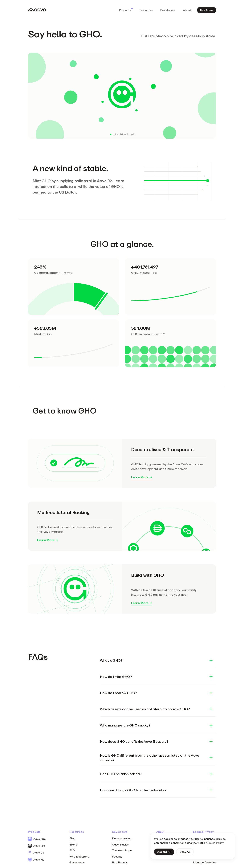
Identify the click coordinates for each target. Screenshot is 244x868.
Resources (146, 10)
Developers (168, 10)
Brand (73, 844)
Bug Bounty (119, 862)
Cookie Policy (215, 843)
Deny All (185, 852)
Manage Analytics (205, 862)
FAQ (72, 850)
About (187, 10)
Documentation (122, 838)
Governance (77, 862)
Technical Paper (122, 850)
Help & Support (79, 856)
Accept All (164, 852)
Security (117, 856)
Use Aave (207, 10)
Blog (72, 838)
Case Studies (120, 844)
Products (126, 10)
